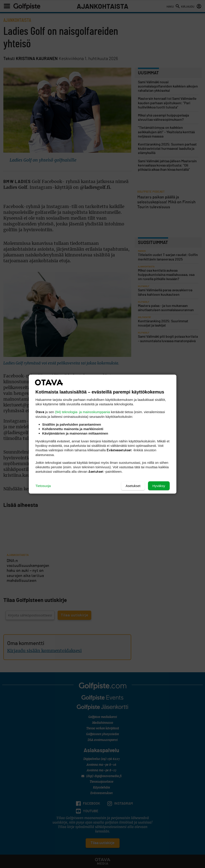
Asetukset (133, 486)
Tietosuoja (43, 486)
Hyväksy (159, 486)
